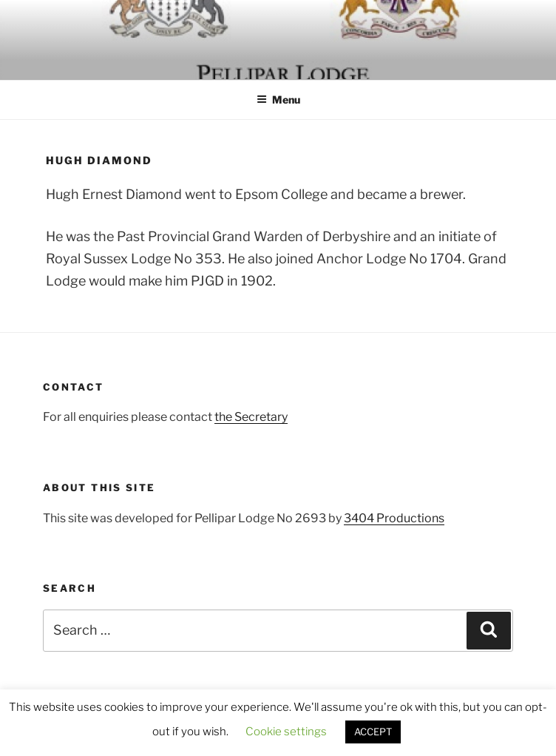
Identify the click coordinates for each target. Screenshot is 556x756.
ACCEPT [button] (373, 732)
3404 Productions (394, 518)
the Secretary (251, 417)
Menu (278, 99)
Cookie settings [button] (286, 732)
